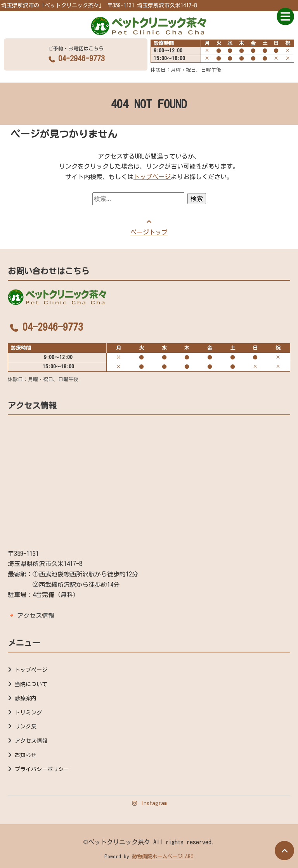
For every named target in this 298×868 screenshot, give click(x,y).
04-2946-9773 (76, 58)
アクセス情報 (36, 616)
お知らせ (26, 755)
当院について (31, 684)
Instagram (149, 803)
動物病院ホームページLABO (163, 856)
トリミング (28, 713)
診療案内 (26, 698)
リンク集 (26, 726)
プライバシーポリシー (42, 769)
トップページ (152, 177)
